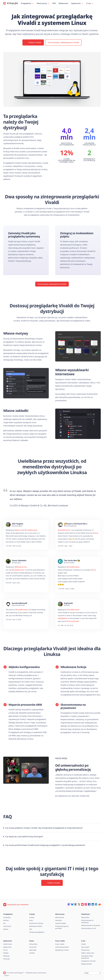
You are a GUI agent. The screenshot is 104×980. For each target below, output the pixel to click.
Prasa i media (60, 944)
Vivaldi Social (8, 944)
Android (6, 920)
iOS (4, 923)
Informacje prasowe (62, 947)
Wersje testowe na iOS (89, 928)
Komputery (7, 917)
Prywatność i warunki (88, 961)
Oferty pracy (85, 950)
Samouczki (33, 947)
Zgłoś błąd (33, 950)
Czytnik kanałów (61, 923)
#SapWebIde (63, 618)
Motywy (6, 953)
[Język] (92, 973)
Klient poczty (43, 3)
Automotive (7, 926)
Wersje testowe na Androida (91, 925)
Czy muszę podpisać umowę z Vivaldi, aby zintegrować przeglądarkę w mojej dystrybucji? (44, 828)
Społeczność (77, 3)
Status (7, 975)
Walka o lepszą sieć (88, 953)
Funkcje (32, 917)
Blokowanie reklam (36, 926)
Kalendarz (59, 920)
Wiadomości (63, 3)
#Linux (96, 533)
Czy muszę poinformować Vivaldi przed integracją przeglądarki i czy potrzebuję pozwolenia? (45, 845)
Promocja (6, 959)
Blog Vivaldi (85, 917)
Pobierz (6, 929)
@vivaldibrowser (31, 530)
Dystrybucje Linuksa (62, 950)
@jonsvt (18, 530)
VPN (54, 3)
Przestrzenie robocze (36, 923)
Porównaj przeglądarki (37, 932)
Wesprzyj (6, 956)
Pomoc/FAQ (33, 944)
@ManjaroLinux (21, 567)
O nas (90, 3)
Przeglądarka (27, 3)
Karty (31, 920)
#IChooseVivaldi (73, 621)
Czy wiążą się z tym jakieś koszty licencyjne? (24, 836)
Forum (5, 950)
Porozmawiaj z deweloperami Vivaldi (63, 42)
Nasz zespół (85, 947)
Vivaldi (83, 944)
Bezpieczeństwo (87, 964)
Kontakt (32, 953)
